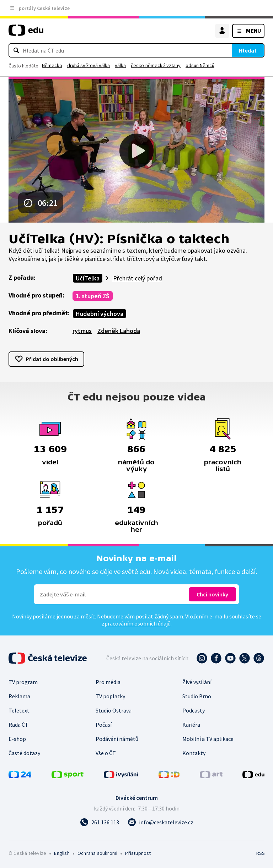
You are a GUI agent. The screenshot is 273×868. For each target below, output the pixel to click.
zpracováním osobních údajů (136, 623)
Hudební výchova (100, 314)
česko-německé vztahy (156, 65)
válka (120, 65)
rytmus (82, 331)
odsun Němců (200, 65)
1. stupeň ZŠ (93, 296)
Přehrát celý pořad (137, 278)
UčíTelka (88, 278)
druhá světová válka (89, 65)
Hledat (248, 50)
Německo (52, 65)
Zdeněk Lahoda (119, 331)
